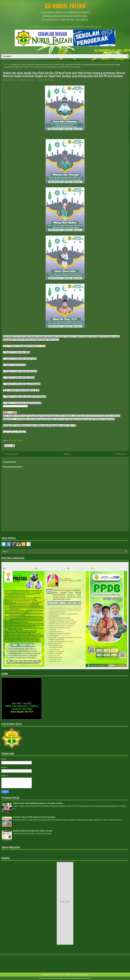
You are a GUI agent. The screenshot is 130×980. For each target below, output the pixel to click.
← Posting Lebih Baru (10, 454)
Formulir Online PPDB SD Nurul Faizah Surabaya (34, 817)
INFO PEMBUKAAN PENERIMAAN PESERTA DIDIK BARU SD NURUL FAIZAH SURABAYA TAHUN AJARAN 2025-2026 (60, 565)
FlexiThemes (52, 978)
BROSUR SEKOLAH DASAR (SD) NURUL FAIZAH (33, 831)
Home (6, 64)
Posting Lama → (122, 454)
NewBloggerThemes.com (81, 978)
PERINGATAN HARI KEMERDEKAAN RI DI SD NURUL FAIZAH (38, 803)
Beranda (67, 454)
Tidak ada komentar (46, 80)
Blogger (85, 974)
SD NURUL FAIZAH (65, 6)
